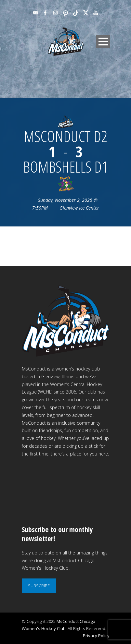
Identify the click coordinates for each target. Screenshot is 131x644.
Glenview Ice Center (79, 208)
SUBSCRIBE (39, 586)
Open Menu (103, 41)
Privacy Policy (96, 636)
